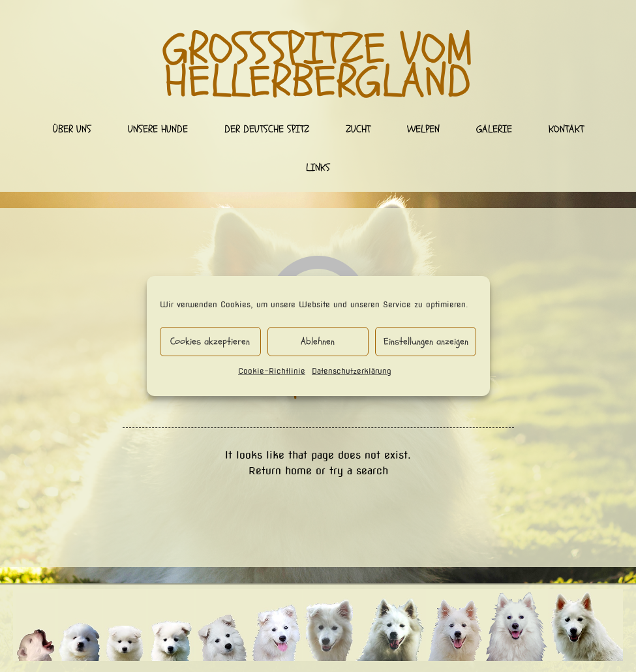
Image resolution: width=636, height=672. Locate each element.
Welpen (423, 129)
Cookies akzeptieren (210, 342)
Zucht (358, 129)
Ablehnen (318, 342)
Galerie (494, 129)
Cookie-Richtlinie (272, 371)
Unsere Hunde (158, 129)
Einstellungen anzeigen (426, 342)
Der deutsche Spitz (267, 129)
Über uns (72, 129)
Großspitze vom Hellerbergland (318, 66)
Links (318, 168)
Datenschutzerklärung (352, 371)
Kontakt (566, 129)
